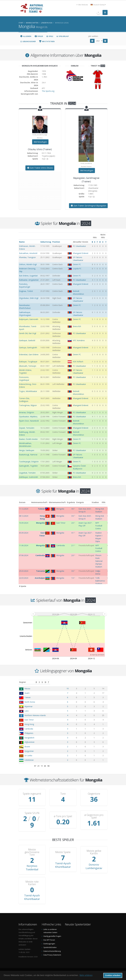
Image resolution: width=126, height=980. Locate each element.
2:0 (73, 523)
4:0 (73, 509)
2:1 (73, 545)
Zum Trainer (40, 168)
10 (81, 688)
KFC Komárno (79, 340)
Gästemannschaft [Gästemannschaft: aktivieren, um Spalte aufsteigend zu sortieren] (59, 502)
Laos (27, 711)
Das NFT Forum (49, 940)
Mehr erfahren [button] (86, 975)
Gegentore (94, 794)
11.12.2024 (24, 509)
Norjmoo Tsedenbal (32, 868)
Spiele (50, 36)
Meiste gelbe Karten (94, 852)
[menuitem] (69, 614)
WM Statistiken (47, 41)
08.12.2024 (24, 516)
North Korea (30, 702)
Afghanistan (29, 742)
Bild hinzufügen (40, 142)
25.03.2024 (24, 571)
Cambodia (29, 729)
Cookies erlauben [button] (113, 975)
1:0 (73, 578)
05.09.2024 (24, 533)
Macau (27, 688)
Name (22, 242)
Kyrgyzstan (29, 751)
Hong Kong (29, 724)
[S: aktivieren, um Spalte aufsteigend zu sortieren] (87, 682)
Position (56, 242)
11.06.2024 (24, 545)
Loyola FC (77, 269)
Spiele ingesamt (32, 794)
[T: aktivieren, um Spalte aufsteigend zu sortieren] (104, 682)
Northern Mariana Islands (35, 715)
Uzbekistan (29, 760)
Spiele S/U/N (32, 813)
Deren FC (77, 264)
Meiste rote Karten (32, 883)
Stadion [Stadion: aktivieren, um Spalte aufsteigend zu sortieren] (99, 502)
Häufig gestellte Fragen (52, 936)
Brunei (27, 747)
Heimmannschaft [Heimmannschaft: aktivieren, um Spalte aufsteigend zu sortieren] (42, 502)
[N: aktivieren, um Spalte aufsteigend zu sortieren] (99, 682)
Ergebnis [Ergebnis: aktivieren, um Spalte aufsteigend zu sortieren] (73, 502)
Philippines (29, 733)
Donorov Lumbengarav (94, 866)
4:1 (73, 533)
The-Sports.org (48, 91)
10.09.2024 (24, 523)
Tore (63, 794)
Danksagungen (49, 944)
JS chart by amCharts (97, 655)
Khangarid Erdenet (81, 253)
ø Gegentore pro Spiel (94, 816)
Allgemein (26, 36)
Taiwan (28, 697)
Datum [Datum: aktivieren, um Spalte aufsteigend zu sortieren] (22, 502)
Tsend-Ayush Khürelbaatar (63, 865)
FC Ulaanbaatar (79, 246)
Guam (27, 693)
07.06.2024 (24, 555)
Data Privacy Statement (52, 955)
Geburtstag (46, 242)
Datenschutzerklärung (52, 951)
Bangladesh (29, 738)
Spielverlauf (63, 36)
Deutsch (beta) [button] (98, 5)
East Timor (29, 720)
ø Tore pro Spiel (63, 816)
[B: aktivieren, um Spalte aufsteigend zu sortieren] (81, 682)
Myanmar (29, 706)
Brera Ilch (77, 326)
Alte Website (82, 5)
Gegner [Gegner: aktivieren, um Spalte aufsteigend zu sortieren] (23, 682)
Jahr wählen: (93, 36)
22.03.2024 (24, 578)
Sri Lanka (28, 755)
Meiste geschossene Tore (32, 852)
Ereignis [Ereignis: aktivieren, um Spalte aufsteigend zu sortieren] (82, 502)
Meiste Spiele (63, 852)
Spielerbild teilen (50, 947)
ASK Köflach (78, 362)
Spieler (39, 36)
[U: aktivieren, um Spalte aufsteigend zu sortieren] (93, 682)
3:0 (73, 516)
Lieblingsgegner (28, 41)
